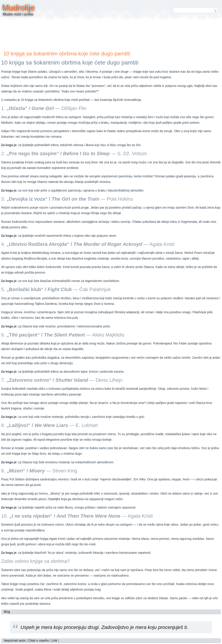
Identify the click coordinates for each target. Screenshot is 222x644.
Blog (7, 612)
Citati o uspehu (39, 640)
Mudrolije (19, 8)
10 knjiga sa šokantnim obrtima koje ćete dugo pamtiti (67, 54)
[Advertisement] (111, 34)
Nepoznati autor (15, 640)
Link (54, 640)
